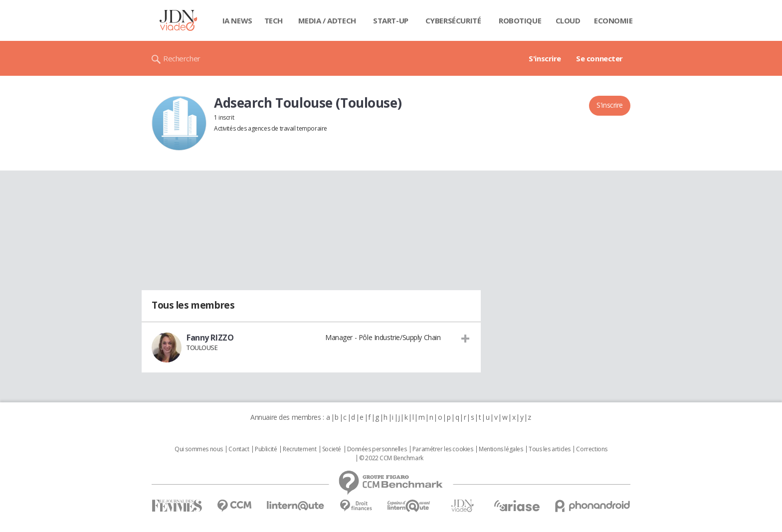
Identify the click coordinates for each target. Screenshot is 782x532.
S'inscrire (545, 58)
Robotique (520, 20)
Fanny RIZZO (210, 338)
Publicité (266, 449)
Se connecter (599, 58)
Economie (613, 20)
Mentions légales (501, 449)
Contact (239, 449)
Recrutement (299, 449)
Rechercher (182, 58)
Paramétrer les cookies (443, 449)
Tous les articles (550, 449)
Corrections (591, 449)
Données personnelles (377, 449)
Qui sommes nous (199, 449)
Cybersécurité (453, 20)
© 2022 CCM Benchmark (391, 458)
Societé (332, 449)
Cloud (568, 20)
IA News (237, 20)
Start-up (391, 20)
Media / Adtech (327, 20)
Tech (274, 20)
